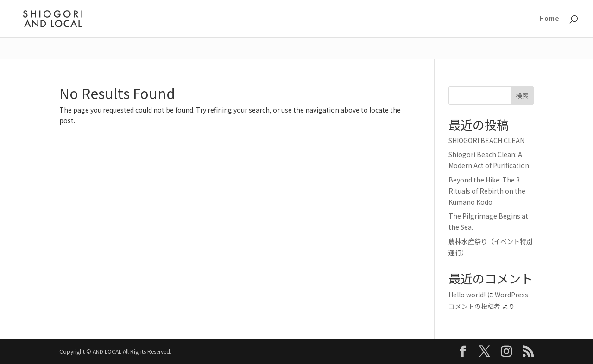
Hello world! (467, 295)
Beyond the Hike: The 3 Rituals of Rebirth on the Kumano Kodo (487, 191)
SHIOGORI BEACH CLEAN (486, 140)
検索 (522, 95)
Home (549, 19)
